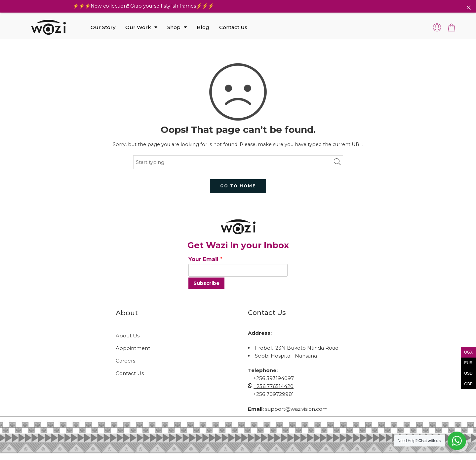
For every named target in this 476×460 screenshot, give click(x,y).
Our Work (141, 27)
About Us (128, 336)
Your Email (205, 259)
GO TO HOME (238, 186)
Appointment (133, 348)
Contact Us (233, 27)
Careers (125, 361)
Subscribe (206, 283)
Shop (177, 27)
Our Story (103, 27)
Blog (203, 27)
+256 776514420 (274, 386)
